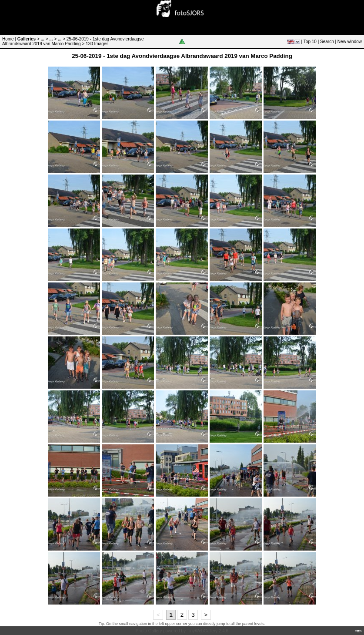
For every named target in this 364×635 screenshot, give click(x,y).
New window (350, 42)
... (43, 39)
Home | (9, 39)
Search (327, 42)
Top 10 (310, 42)
